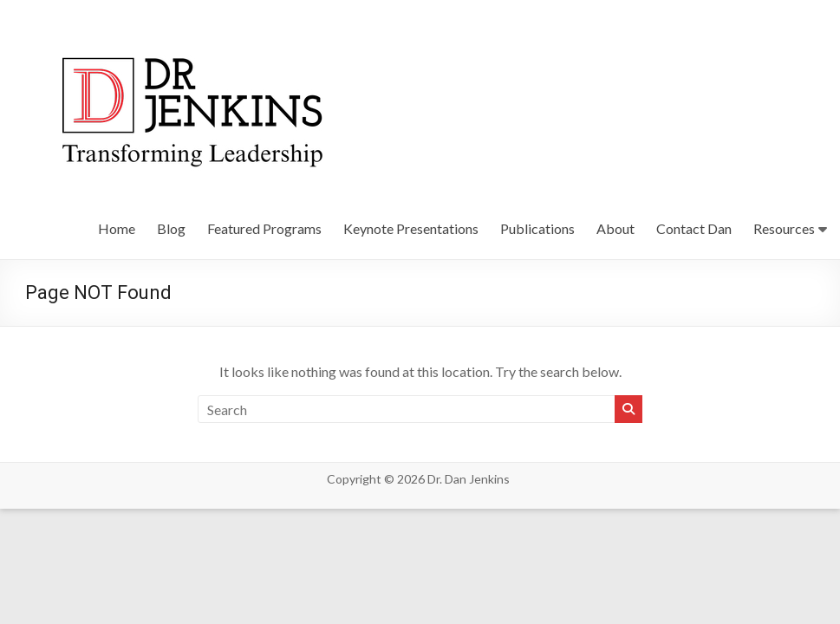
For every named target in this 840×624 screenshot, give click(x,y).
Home (117, 228)
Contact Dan (694, 228)
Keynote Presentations (411, 228)
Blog (171, 228)
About (615, 228)
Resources (784, 228)
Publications (537, 228)
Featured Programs (264, 228)
